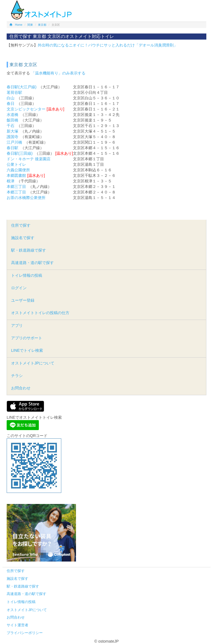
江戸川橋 (14, 142)
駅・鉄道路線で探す (29, 250)
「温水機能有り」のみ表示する (58, 73)
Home (16, 25)
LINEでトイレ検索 (27, 350)
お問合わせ (21, 388)
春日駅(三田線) (20, 153)
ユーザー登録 (23, 300)
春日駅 (12, 148)
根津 (11, 181)
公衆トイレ (16, 164)
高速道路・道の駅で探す (32, 263)
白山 (11, 98)
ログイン (19, 288)
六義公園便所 (18, 170)
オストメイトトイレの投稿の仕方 (40, 313)
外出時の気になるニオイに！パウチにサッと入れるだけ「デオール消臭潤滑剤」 (108, 45)
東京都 (42, 25)
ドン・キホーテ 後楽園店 (29, 159)
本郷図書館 (16, 175)
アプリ (17, 325)
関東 (30, 25)
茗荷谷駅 (14, 92)
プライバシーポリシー (25, 633)
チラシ (17, 376)
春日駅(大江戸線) (21, 87)
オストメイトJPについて (33, 363)
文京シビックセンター (26, 109)
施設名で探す (23, 238)
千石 (11, 126)
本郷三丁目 (16, 187)
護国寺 (12, 137)
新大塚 (12, 131)
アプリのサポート (27, 338)
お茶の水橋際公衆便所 (26, 198)
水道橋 (12, 115)
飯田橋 (12, 120)
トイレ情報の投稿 (27, 275)
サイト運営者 (17, 625)
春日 (11, 104)
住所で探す (21, 225)
